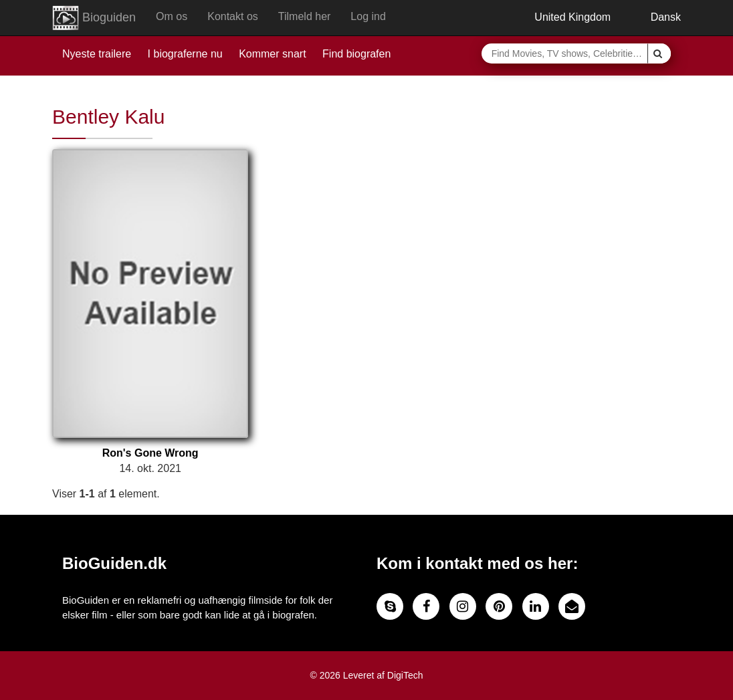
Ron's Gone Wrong (150, 453)
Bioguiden (94, 18)
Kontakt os (233, 16)
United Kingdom (563, 17)
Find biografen (356, 54)
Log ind (368, 16)
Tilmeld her (305, 16)
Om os (172, 16)
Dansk (656, 17)
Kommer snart (272, 54)
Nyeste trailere (97, 54)
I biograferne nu (185, 54)
